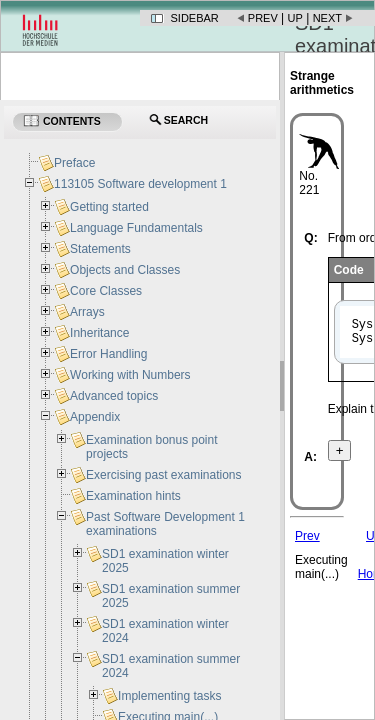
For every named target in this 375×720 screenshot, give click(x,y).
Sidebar (195, 18)
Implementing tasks (169, 696)
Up (295, 18)
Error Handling (108, 354)
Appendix (95, 417)
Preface (74, 163)
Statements (100, 249)
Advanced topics (114, 396)
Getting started (109, 207)
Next (327, 18)
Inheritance (99, 333)
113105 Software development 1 (140, 184)
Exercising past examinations (163, 475)
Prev (263, 18)
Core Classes (106, 291)
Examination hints (133, 496)
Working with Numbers (130, 375)
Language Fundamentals (136, 228)
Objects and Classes (125, 270)
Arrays (87, 312)
